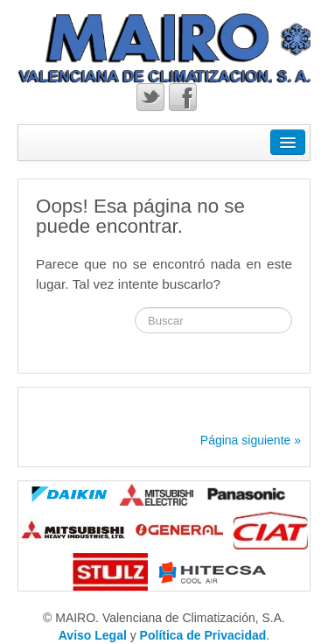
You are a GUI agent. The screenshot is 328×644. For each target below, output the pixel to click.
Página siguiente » (251, 440)
